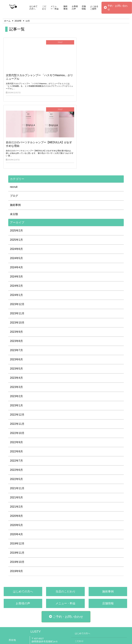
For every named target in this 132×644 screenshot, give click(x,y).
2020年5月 (16, 459)
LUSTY (36, 565)
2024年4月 (16, 201)
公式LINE (36, 604)
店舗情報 (84, 8)
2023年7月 (16, 284)
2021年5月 (16, 431)
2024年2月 (16, 219)
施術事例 (65, 8)
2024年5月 (16, 192)
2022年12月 (17, 348)
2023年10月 (17, 256)
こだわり (44, 8)
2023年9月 (16, 265)
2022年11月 (17, 357)
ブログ (14, 129)
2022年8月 (16, 385)
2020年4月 (16, 468)
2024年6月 (16, 183)
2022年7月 (16, 394)
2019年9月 (16, 505)
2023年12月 (17, 238)
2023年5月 (16, 302)
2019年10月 (17, 495)
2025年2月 (16, 164)
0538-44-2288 (39, 599)
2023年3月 (16, 321)
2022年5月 (16, 413)
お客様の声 (75, 8)
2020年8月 (16, 449)
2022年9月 (16, 376)
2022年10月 (17, 367)
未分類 (14, 148)
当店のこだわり (65, 525)
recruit (14, 120)
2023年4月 (16, 311)
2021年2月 (16, 440)
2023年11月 (17, 247)
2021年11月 (17, 422)
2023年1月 (16, 339)
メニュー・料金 (55, 8)
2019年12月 (17, 477)
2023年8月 (16, 275)
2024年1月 (16, 229)
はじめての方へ (33, 8)
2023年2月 (16, 330)
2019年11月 (17, 486)
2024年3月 (16, 210)
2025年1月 (16, 173)
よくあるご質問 (94, 8)
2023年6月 (16, 293)
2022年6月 (16, 403)
